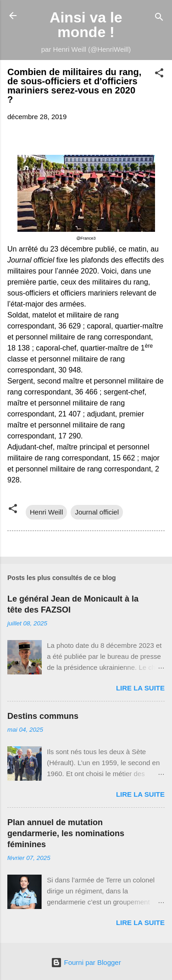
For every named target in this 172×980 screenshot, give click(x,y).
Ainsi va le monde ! (86, 25)
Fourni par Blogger (86, 962)
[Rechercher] (159, 19)
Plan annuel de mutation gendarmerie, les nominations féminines (66, 833)
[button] (159, 74)
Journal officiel (97, 512)
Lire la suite (140, 688)
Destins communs (43, 716)
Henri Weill (46, 512)
